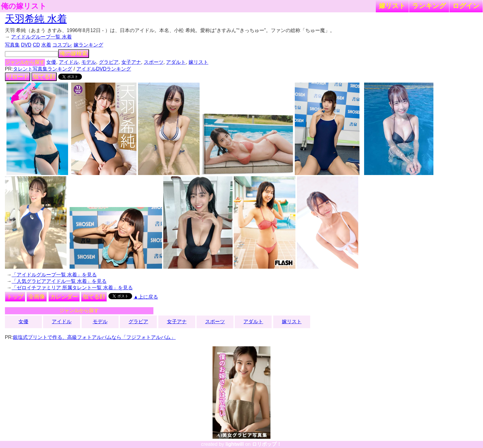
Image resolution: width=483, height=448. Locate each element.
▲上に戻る (146, 297)
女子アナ (131, 62)
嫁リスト (392, 6)
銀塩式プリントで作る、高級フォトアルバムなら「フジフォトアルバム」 (94, 337)
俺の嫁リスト (24, 6)
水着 (46, 45)
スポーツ (154, 62)
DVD (26, 45)
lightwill (235, 444)
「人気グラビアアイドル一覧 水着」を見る (59, 281)
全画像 (37, 297)
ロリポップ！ (267, 444)
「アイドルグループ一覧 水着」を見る (54, 275)
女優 (51, 62)
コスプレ (62, 45)
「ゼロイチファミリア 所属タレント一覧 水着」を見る (72, 288)
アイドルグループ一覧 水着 (41, 37)
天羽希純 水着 (36, 19)
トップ (15, 297)
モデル (89, 62)
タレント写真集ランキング (43, 69)
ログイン (466, 6)
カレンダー (64, 297)
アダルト (176, 62)
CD (36, 45)
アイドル (69, 62)
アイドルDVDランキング (104, 69)
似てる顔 (44, 77)
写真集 (12, 45)
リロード (18, 77)
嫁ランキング (88, 45)
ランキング (429, 6)
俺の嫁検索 (74, 54)
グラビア (109, 62)
